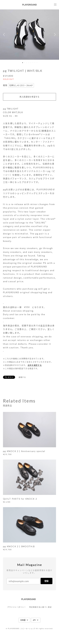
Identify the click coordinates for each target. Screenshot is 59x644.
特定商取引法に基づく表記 (41, 607)
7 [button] (35, 63)
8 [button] (37, 63)
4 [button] (29, 63)
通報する (22, 377)
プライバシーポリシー (17, 607)
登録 (46, 581)
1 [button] (23, 63)
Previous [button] (5, 35)
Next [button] (54, 35)
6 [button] (33, 63)
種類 (5, 85)
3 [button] (27, 63)
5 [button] (31, 63)
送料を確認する (35, 365)
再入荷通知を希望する (29, 97)
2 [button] (25, 63)
